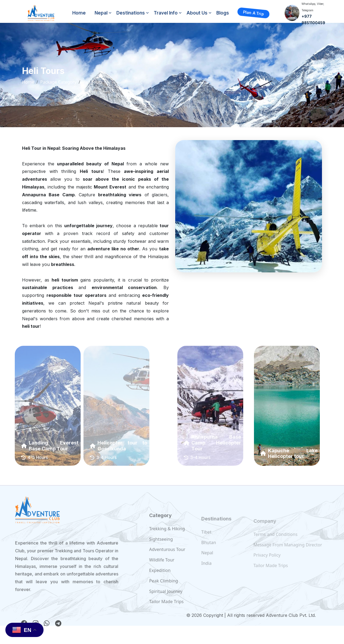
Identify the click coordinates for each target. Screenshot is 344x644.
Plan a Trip (254, 13)
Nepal (101, 13)
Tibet (206, 540)
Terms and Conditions (275, 541)
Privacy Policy (267, 561)
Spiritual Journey (166, 603)
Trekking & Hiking (167, 540)
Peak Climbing (164, 592)
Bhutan (209, 551)
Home (79, 13)
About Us (197, 13)
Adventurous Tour (167, 561)
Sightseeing (161, 550)
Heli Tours (93, 82)
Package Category (58, 82)
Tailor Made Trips (271, 572)
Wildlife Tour (162, 571)
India (206, 572)
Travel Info (166, 13)
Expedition (160, 582)
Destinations (131, 13)
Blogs (223, 13)
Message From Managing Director (288, 551)
